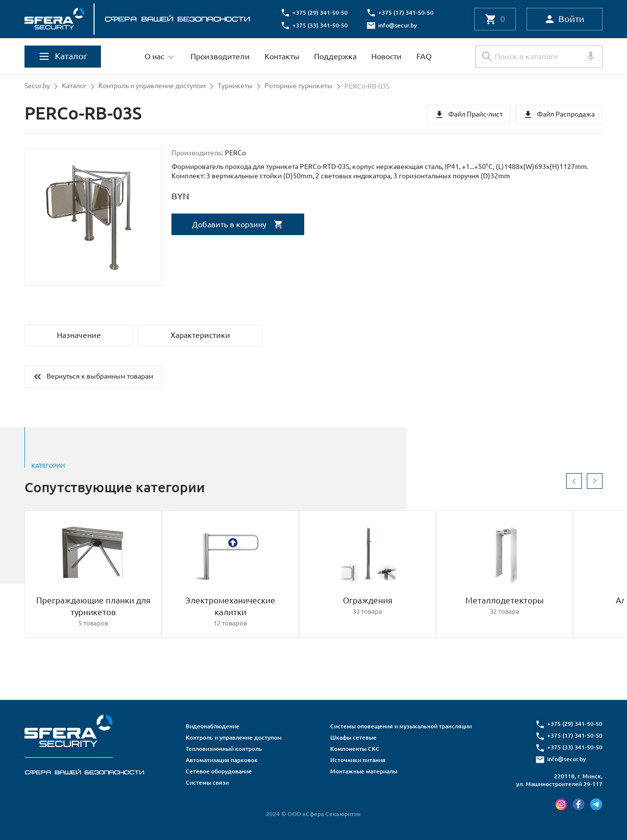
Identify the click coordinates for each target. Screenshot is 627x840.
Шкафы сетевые (353, 737)
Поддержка (335, 56)
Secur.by (37, 86)
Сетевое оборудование (219, 771)
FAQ (424, 56)
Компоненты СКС (355, 749)
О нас (154, 56)
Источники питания (358, 760)
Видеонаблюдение (213, 726)
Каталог (74, 86)
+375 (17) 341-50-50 (407, 12)
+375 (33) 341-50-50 (321, 25)
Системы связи (207, 782)
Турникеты (235, 86)
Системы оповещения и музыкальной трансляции (401, 726)
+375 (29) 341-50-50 (321, 12)
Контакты (282, 56)
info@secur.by (398, 25)
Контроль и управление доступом (152, 86)
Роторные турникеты (299, 86)
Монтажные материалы (364, 771)
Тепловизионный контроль (224, 749)
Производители (220, 56)
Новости (386, 56)
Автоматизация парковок (222, 760)
